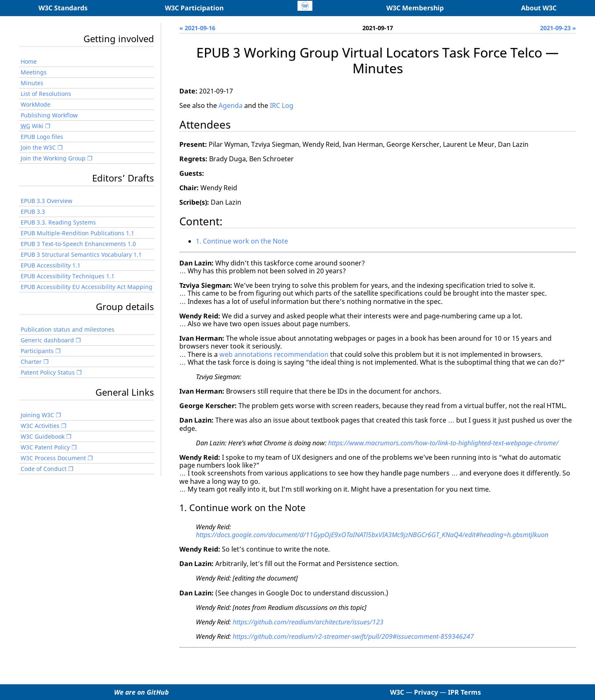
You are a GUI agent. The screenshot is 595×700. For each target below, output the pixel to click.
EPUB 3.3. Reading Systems (58, 222)
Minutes (32, 83)
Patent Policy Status (48, 372)
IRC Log (282, 105)
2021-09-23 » (558, 28)
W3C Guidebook (43, 436)
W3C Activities (40, 426)
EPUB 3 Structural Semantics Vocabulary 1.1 (81, 254)
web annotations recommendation (274, 354)
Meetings (34, 72)
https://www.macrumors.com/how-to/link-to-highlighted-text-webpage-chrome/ (443, 443)
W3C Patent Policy (45, 447)
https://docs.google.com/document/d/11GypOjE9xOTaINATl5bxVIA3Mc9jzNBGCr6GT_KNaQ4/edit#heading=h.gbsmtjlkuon (372, 535)
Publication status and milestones (68, 329)
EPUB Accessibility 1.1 (51, 265)
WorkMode (36, 104)
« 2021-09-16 (197, 28)
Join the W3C (38, 147)
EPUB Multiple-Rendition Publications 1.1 (77, 233)
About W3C (539, 8)
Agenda (231, 105)
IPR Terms (464, 692)
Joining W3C (37, 415)
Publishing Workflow (49, 115)
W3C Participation (194, 8)
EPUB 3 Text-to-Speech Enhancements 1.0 (78, 244)
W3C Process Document (53, 458)
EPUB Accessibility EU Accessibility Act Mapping (87, 287)
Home (29, 61)
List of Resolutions (46, 94)
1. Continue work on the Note (242, 241)
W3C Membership (415, 8)
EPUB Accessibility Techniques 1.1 (68, 276)
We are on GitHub (142, 692)
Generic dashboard (47, 340)
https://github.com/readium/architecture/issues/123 (308, 622)
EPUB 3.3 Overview (46, 201)
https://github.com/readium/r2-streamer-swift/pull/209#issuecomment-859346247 (353, 636)
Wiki (32, 126)
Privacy (426, 692)
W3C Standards (63, 8)
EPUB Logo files (42, 137)
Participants (37, 351)
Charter (31, 362)
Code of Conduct (44, 469)
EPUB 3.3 (33, 211)
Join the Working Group (53, 158)
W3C (397, 692)
